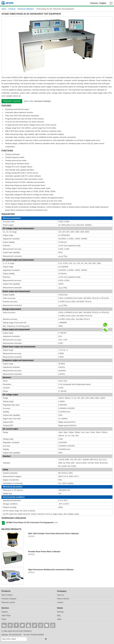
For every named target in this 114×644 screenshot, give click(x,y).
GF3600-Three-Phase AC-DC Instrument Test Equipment (30, 523)
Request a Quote (8, 602)
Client (4, 619)
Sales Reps (6, 616)
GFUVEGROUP (15, 635)
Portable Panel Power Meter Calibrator (44, 552)
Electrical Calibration (26, 9)
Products (12, 9)
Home (4, 9)
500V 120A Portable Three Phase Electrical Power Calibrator (54, 534)
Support (5, 612)
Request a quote (12, 101)
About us (60, 595)
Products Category (9, 599)
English (103, 3)
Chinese (94, 3)
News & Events (63, 599)
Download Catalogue (43, 101)
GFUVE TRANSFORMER (34, 635)
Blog (59, 616)
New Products (7, 595)
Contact (60, 602)
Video (59, 619)
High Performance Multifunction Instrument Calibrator (51, 570)
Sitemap (60, 612)
